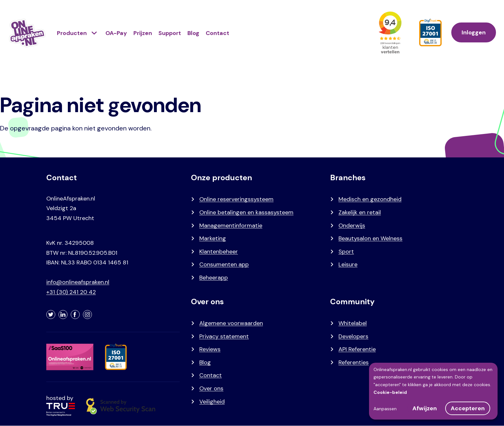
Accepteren (468, 408)
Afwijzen (425, 408)
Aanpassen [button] (385, 409)
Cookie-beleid (390, 392)
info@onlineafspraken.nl (78, 282)
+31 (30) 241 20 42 (71, 292)
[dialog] (433, 391)
